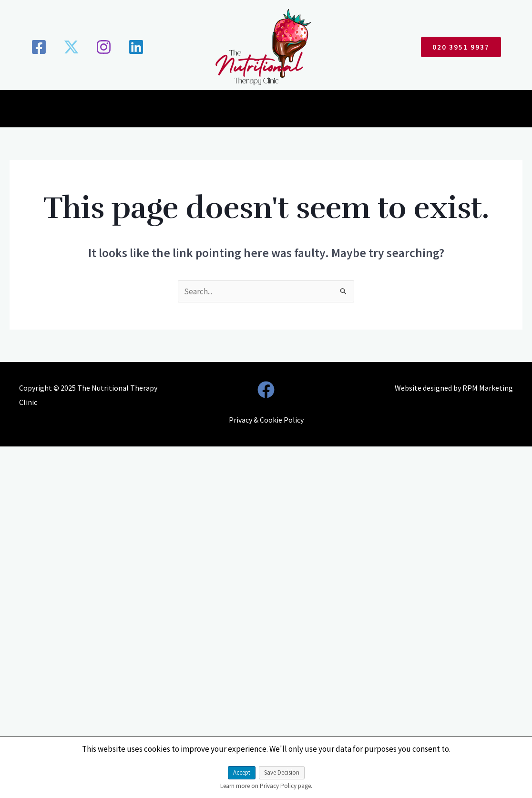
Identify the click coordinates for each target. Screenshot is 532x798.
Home (107, 110)
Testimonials (329, 110)
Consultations (264, 110)
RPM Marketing (488, 388)
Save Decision (282, 772)
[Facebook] (39, 47)
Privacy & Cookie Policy (266, 420)
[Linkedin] (136, 47)
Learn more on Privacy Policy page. (266, 786)
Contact (421, 110)
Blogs (380, 110)
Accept (242, 772)
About (146, 110)
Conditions (198, 111)
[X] (71, 47)
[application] (218, 111)
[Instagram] (104, 47)
